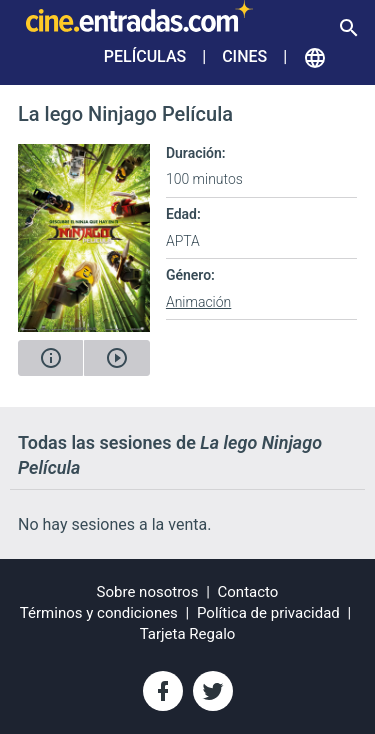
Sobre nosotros (148, 592)
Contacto (248, 592)
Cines (244, 56)
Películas (145, 56)
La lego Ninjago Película (125, 114)
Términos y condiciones (99, 613)
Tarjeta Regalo (188, 634)
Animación (198, 302)
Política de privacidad (268, 613)
